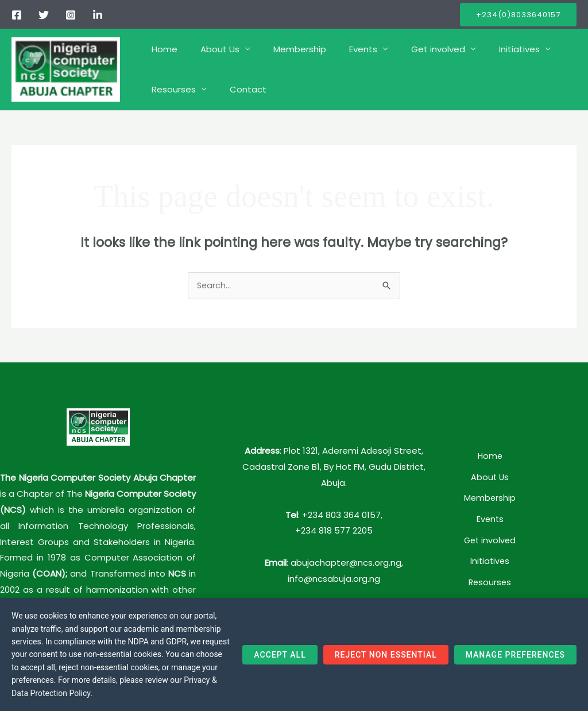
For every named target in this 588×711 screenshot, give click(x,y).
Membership (285, 49)
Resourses (171, 89)
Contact (239, 89)
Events (343, 49)
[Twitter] (44, 15)
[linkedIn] (98, 15)
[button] (518, 15)
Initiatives (488, 49)
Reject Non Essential (386, 662)
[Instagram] (71, 15)
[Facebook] (17, 15)
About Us (211, 49)
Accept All (280, 662)
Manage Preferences (515, 662)
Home (162, 49)
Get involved (412, 49)
